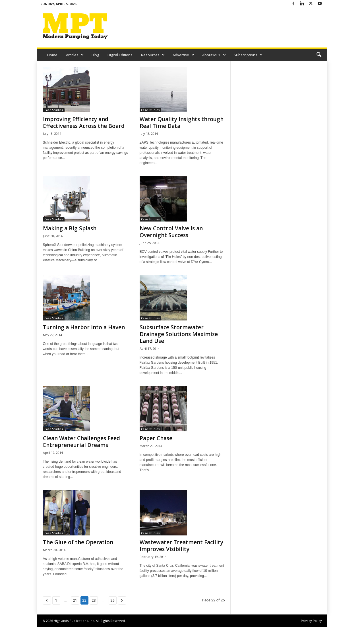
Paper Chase (156, 438)
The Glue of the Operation (78, 542)
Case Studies (54, 110)
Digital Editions (120, 55)
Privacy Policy (311, 621)
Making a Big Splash (70, 228)
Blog (95, 55)
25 (112, 600)
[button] (319, 55)
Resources (153, 55)
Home (52, 55)
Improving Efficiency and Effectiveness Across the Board (84, 123)
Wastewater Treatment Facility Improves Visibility (181, 546)
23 (94, 600)
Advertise (183, 55)
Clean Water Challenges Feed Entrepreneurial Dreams (81, 442)
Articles (75, 55)
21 (75, 600)
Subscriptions (248, 55)
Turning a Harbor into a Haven (84, 327)
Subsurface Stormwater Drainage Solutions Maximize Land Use (179, 334)
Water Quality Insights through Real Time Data (182, 123)
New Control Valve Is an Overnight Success (171, 232)
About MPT (214, 55)
